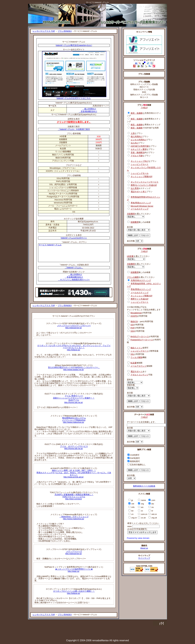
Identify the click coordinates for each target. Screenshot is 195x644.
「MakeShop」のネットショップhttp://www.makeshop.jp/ (74, 518)
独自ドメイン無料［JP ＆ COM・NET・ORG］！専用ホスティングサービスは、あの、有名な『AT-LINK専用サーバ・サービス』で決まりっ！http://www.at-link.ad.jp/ (74, 474)
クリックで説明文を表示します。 (74, 122)
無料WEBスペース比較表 (144, 486)
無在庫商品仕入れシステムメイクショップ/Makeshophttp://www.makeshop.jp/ (74, 420)
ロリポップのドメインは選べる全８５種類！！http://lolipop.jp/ (74, 592)
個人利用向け (89, 109)
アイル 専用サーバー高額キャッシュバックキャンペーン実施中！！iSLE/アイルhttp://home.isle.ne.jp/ (74, 399)
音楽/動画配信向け (88, 111)
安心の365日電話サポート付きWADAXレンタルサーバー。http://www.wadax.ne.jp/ (74, 368)
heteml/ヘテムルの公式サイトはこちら (74, 97)
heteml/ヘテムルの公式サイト (74, 238)
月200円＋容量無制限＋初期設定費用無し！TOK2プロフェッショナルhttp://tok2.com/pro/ (74, 497)
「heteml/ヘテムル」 (74, 267)
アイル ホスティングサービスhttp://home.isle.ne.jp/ (74, 447)
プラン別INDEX (65, 31)
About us (144, 548)
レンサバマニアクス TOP (44, 31)
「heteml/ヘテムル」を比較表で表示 (74, 129)
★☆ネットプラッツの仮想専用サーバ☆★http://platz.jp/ (74, 570)
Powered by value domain (138, 538)
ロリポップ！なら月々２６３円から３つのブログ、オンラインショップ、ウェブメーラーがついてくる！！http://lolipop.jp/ (74, 348)
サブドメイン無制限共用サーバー (74, 280)
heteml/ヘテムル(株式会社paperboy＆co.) (74, 45)
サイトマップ (144, 558)
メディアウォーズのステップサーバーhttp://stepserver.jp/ (74, 327)
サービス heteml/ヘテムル (50, 245)
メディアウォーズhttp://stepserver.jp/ (74, 553)
